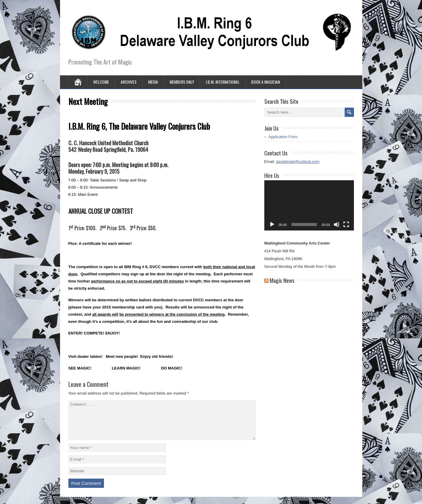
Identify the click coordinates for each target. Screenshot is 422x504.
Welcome (101, 82)
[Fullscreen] (346, 224)
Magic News (282, 280)
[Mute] (337, 224)
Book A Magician (266, 82)
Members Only (182, 82)
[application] (309, 206)
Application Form (283, 137)
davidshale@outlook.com (298, 162)
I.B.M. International (223, 82)
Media (153, 82)
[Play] (272, 224)
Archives (129, 82)
